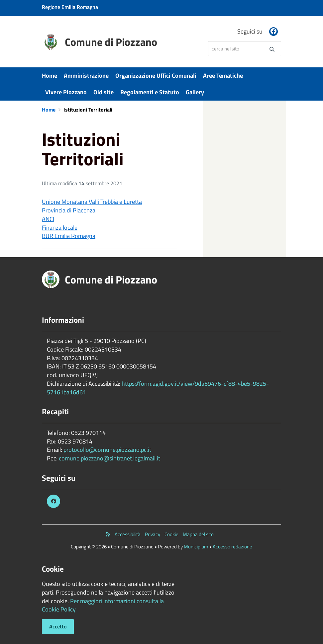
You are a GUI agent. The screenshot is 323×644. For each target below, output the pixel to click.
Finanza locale (60, 228)
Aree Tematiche (223, 76)
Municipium (196, 547)
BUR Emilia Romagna (69, 236)
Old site (104, 92)
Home (50, 76)
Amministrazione (86, 76)
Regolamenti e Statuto (150, 92)
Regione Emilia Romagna (70, 7)
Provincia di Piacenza (69, 210)
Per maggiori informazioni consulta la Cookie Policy (103, 605)
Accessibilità (128, 534)
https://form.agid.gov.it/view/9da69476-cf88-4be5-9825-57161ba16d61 (158, 388)
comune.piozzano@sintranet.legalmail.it (109, 458)
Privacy (153, 534)
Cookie (171, 534)
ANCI (48, 219)
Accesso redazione (232, 547)
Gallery (195, 92)
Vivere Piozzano (66, 92)
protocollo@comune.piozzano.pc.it (107, 450)
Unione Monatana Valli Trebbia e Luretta (92, 202)
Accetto (58, 626)
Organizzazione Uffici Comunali (156, 76)
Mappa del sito (198, 534)
